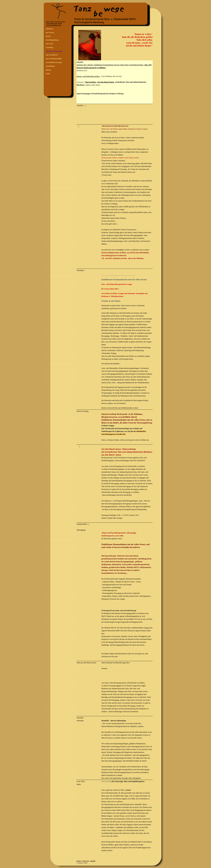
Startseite (49, 29)
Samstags (80, 270)
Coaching (49, 47)
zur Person (50, 32)
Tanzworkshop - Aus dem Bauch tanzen (100, 82)
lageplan (93, 861)
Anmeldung (50, 66)
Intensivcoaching (83, 411)
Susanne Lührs (83, 863)
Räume (48, 70)
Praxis (48, 36)
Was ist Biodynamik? (54, 59)
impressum (86, 861)
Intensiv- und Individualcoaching (88, 76)
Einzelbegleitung (52, 40)
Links (48, 74)
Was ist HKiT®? (52, 55)
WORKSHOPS (82, 524)
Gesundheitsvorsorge (54, 62)
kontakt (79, 861)
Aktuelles (80, 62)
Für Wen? (50, 44)
